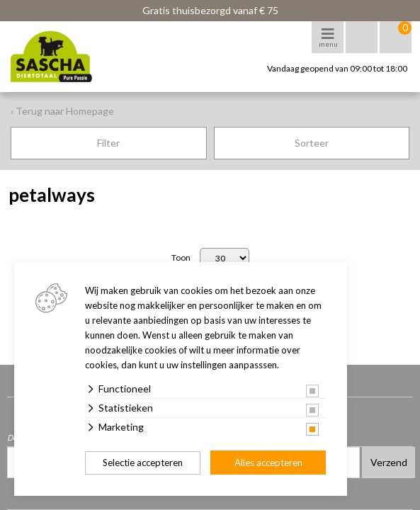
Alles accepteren (268, 463)
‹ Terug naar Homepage (62, 111)
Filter (108, 143)
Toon (181, 258)
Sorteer (312, 143)
